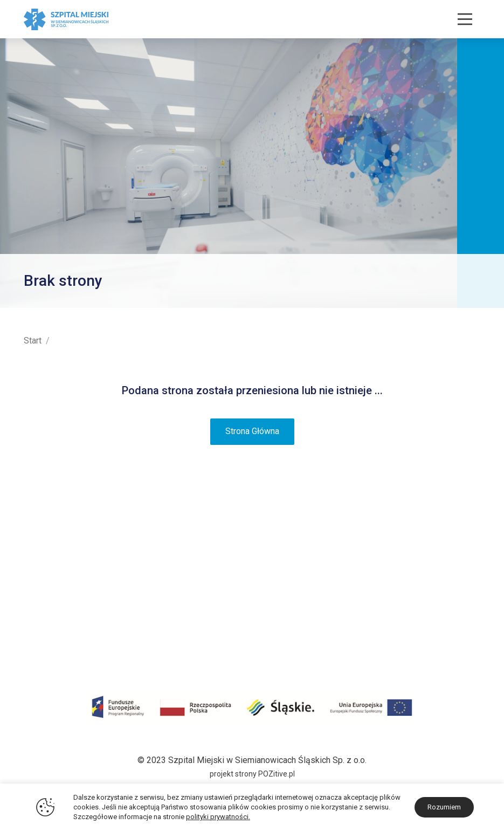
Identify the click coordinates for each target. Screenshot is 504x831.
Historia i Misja (52, 543)
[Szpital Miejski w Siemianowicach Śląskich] (66, 19)
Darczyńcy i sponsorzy (67, 629)
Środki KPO (46, 614)
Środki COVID (50, 600)
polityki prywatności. (218, 817)
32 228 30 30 (455, 620)
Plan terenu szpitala (61, 558)
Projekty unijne (51, 586)
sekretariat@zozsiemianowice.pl (419, 649)
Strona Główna (252, 431)
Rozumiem (444, 807)
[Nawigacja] (465, 19)
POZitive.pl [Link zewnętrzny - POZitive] (277, 774)
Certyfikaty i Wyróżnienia (70, 572)
